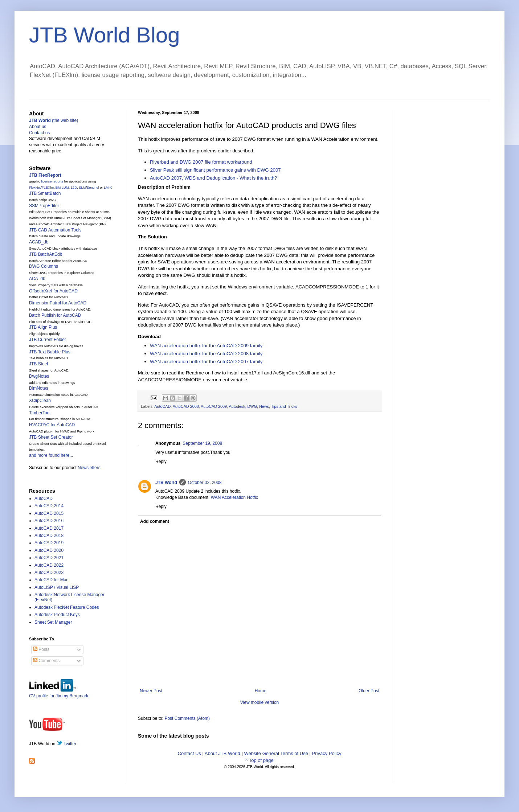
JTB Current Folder (48, 340)
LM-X (108, 188)
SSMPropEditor (44, 206)
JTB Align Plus (43, 327)
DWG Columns (44, 266)
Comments (46, 661)
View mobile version (260, 702)
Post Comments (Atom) (187, 718)
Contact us (39, 133)
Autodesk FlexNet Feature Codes (67, 607)
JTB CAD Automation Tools (55, 230)
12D (74, 188)
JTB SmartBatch (45, 193)
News (264, 406)
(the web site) (54, 120)
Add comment (155, 521)
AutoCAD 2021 (49, 558)
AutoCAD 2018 (49, 536)
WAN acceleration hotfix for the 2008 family (206, 354)
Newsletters (89, 468)
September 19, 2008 (202, 443)
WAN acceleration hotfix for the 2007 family (206, 362)
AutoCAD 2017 (49, 528)
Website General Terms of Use (276, 753)
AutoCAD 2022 (49, 565)
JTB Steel (38, 364)
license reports (52, 181)
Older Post (369, 691)
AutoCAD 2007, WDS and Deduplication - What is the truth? (213, 178)
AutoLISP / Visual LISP (57, 587)
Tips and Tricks (284, 406)
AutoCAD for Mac (51, 580)
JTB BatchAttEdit (46, 254)
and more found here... (51, 455)
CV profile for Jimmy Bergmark (59, 693)
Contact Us (189, 753)
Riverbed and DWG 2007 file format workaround (201, 162)
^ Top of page (259, 760)
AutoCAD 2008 (186, 406)
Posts (41, 649)
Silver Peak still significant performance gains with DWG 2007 (215, 170)
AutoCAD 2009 (214, 406)
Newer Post (151, 691)
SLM (82, 188)
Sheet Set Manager (53, 622)
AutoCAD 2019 (49, 543)
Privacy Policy (327, 753)
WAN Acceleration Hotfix (234, 497)
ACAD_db (39, 242)
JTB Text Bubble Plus (50, 352)
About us (38, 127)
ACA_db (37, 279)
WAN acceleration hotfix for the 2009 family (206, 346)
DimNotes (39, 388)
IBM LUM (62, 188)
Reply (161, 462)
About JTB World (222, 753)
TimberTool (40, 413)
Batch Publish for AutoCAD (55, 315)
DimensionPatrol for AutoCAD (58, 303)
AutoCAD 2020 (49, 550)
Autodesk (237, 406)
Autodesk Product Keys (57, 615)
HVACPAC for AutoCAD (52, 425)
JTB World (166, 483)
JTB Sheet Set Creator (51, 437)
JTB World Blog (105, 35)
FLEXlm (48, 188)
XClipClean (40, 401)
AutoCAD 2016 (49, 521)
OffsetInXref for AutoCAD (53, 291)
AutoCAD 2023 (49, 573)
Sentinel (93, 188)
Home (261, 691)
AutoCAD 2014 (49, 506)
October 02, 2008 (205, 483)
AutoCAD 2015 (49, 513)
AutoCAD (162, 406)
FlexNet (35, 188)
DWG (252, 406)
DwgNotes (39, 376)
